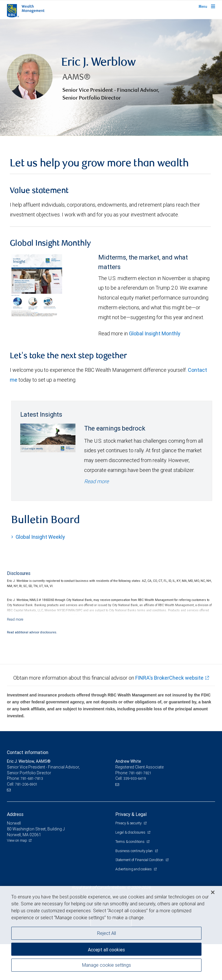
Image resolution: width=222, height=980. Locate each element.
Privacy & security (129, 859)
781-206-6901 (26, 820)
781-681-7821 (140, 809)
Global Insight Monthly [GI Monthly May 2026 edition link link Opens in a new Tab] (155, 370)
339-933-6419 (135, 815)
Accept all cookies (106, 950)
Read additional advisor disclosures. (32, 669)
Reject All (107, 933)
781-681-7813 (32, 815)
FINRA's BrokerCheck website (169, 714)
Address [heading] (15, 851)
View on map (17, 877)
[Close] (213, 892)
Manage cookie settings (107, 965)
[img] (111, 96)
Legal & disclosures (131, 868)
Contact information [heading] (28, 789)
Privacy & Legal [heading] (131, 851)
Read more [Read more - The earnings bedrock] (96, 517)
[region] (111, 933)
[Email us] (9, 826)
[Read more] (15, 656)
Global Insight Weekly (40, 573)
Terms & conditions (130, 878)
